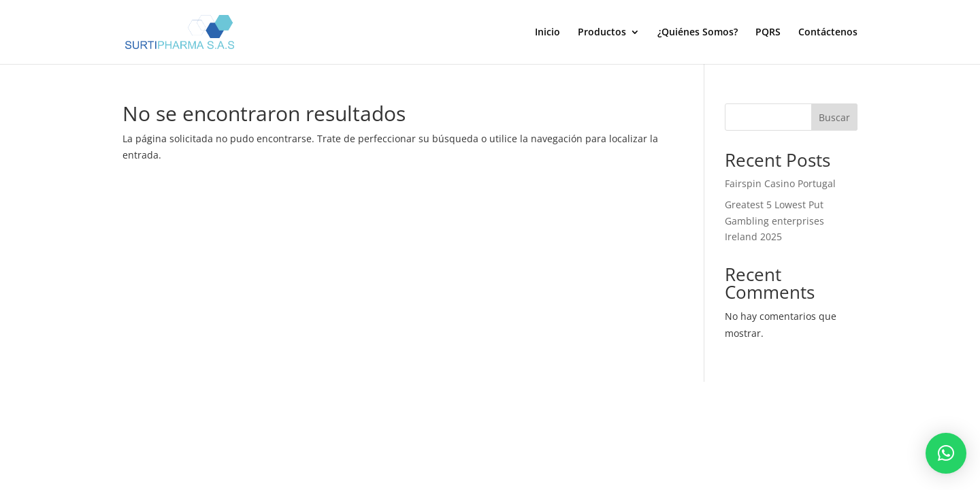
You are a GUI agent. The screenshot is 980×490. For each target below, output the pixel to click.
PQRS (768, 33)
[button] (946, 453)
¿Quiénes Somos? (698, 33)
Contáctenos (828, 33)
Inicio (548, 33)
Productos (602, 33)
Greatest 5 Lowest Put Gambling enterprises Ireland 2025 (774, 221)
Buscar (834, 117)
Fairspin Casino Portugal (780, 183)
